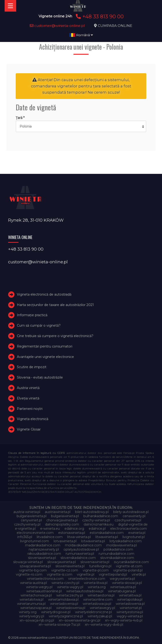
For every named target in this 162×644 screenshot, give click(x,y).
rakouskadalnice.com (44, 554)
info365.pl (25, 537)
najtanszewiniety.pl (44, 549)
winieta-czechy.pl (65, 583)
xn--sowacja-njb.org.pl (37, 620)
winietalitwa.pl (130, 595)
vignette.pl (86, 574)
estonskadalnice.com (107, 533)
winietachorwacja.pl (36, 595)
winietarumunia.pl (31, 604)
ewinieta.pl (137, 533)
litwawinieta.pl (107, 537)
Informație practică (32, 315)
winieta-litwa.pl (96, 583)
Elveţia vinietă (28, 398)
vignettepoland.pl (113, 574)
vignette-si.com (60, 574)
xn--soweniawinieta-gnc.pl (79, 620)
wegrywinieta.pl (122, 579)
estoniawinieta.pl (72, 533)
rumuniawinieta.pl (80, 554)
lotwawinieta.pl (93, 541)
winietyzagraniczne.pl (66, 616)
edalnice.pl (97, 529)
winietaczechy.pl (70, 595)
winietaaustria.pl (123, 587)
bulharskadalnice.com (101, 516)
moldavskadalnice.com (83, 545)
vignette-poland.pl (128, 570)
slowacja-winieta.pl (28, 562)
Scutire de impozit (32, 367)
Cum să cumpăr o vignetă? (39, 325)
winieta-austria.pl (34, 583)
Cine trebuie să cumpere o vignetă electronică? (55, 336)
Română (81, 35)
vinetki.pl (139, 574)
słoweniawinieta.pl (70, 566)
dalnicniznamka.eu (99, 524)
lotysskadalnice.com (126, 541)
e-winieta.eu (50, 529)
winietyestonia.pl (130, 612)
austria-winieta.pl (27, 512)
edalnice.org (74, 529)
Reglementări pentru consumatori (45, 346)
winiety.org (28, 612)
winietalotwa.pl (32, 599)
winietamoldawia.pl (63, 599)
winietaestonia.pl (101, 595)
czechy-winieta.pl (96, 520)
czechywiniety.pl (27, 524)
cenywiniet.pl (31, 520)
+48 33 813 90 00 (99, 16)
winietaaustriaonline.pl (44, 591)
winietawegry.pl (102, 608)
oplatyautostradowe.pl (81, 549)
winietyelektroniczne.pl (93, 612)
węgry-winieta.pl (130, 616)
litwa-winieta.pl (79, 537)
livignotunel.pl (134, 537)
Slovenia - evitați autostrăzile (40, 377)
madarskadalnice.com (43, 545)
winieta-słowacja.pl (127, 583)
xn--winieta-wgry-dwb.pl (104, 625)
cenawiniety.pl (134, 516)
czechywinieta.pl (128, 520)
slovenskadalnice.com (78, 558)
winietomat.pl (131, 608)
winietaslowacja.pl (97, 604)
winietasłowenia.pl (71, 608)
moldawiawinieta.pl (122, 545)
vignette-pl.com (96, 570)
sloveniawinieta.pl (42, 558)
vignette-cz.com (65, 570)
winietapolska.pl (130, 599)
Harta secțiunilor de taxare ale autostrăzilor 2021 (55, 305)
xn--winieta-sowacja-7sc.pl (59, 625)
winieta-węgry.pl (70, 587)
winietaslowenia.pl (130, 604)
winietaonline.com (98, 599)
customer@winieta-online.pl (57, 26)
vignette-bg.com (33, 570)
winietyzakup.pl (100, 616)
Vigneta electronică (33, 419)
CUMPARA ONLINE (115, 26)
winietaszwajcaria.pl (36, 608)
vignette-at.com (129, 566)
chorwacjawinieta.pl (62, 520)
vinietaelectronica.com (45, 579)
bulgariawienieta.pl (32, 516)
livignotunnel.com (35, 541)
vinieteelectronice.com (87, 579)
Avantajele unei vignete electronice (45, 357)
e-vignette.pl (25, 529)
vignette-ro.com (29, 574)
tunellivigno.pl (100, 566)
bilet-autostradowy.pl (92, 512)
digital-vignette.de (133, 524)
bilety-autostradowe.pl (131, 512)
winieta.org (97, 587)
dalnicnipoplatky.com (62, 524)
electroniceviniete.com (35, 533)
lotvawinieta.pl (65, 541)
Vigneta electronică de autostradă (44, 294)
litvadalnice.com (50, 537)
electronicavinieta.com (128, 529)
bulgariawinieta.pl (65, 516)
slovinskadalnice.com (117, 558)
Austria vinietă (28, 388)
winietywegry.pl (32, 616)
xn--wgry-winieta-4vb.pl (124, 620)
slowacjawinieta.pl (62, 562)
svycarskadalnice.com (131, 562)
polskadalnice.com (118, 549)
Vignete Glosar (29, 429)
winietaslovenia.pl (64, 604)
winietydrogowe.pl (56, 612)
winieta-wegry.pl (39, 587)
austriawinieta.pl (58, 512)
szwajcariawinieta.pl (35, 566)
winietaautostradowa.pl (85, 591)
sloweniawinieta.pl (95, 562)
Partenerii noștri (30, 409)
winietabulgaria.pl (122, 591)
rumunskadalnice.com (116, 554)
